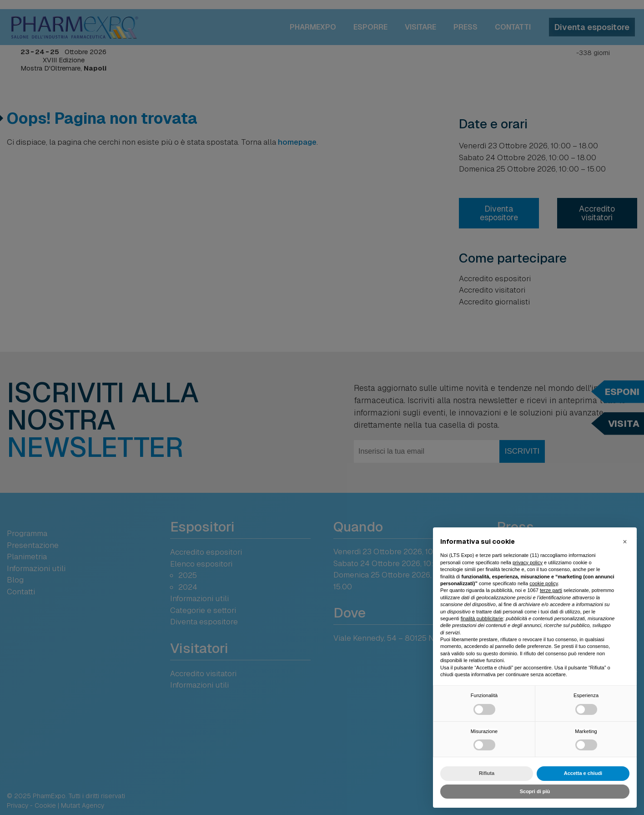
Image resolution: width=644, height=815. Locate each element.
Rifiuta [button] (487, 773)
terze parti (551, 590)
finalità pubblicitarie (482, 618)
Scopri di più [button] (535, 791)
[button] (625, 542)
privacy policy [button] (528, 562)
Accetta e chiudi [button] (583, 773)
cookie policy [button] (543, 583)
